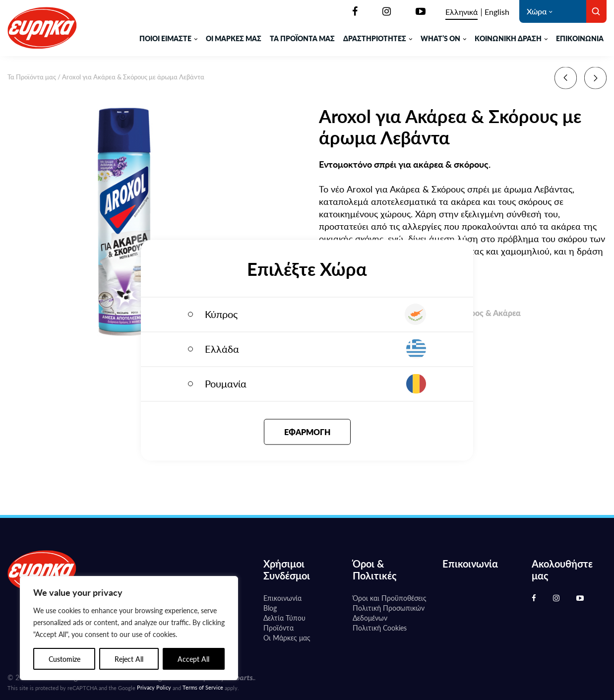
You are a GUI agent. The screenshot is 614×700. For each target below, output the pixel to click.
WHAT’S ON (440, 38)
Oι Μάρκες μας (287, 637)
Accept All (193, 659)
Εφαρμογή (307, 431)
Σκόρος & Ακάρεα (489, 314)
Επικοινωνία (580, 38)
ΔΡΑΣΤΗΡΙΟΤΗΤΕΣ (375, 38)
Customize (64, 659)
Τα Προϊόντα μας (32, 77)
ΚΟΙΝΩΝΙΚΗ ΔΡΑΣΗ (508, 38)
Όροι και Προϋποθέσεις (390, 598)
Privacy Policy (154, 687)
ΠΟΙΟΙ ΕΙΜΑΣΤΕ (165, 38)
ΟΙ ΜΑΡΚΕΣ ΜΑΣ (234, 38)
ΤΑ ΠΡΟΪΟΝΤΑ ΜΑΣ (302, 38)
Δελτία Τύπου (284, 618)
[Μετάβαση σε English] (497, 12)
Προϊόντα (278, 628)
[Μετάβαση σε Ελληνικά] (461, 12)
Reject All (129, 659)
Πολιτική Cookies (380, 628)
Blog (270, 608)
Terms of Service (203, 687)
